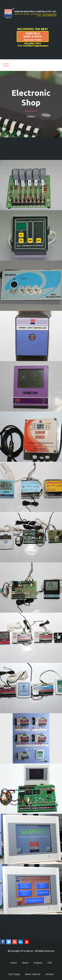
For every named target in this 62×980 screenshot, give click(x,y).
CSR (50, 963)
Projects (38, 963)
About (25, 963)
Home (14, 963)
